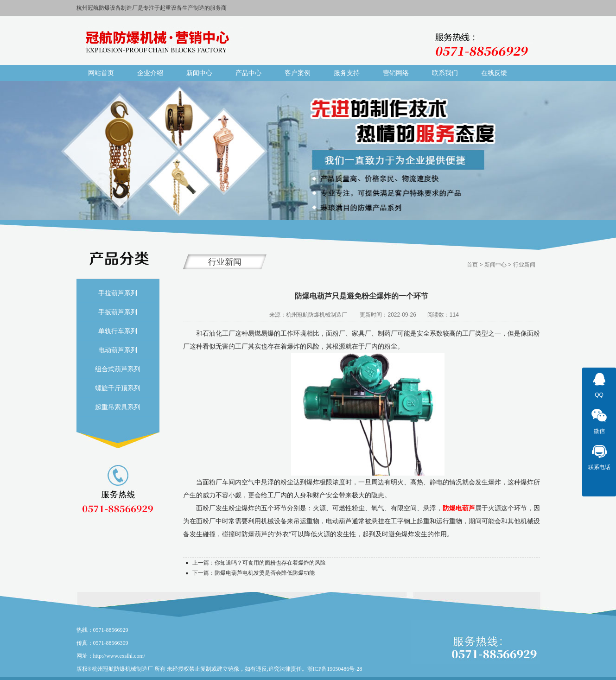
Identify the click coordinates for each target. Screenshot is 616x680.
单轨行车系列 (118, 331)
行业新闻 (524, 265)
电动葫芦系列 (118, 350)
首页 (472, 265)
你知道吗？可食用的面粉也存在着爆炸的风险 (270, 563)
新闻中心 (495, 265)
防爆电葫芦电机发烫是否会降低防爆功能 (265, 573)
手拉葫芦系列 (118, 293)
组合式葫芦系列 (118, 369)
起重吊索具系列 (118, 407)
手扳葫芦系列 (118, 312)
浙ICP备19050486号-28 (335, 669)
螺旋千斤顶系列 (118, 388)
